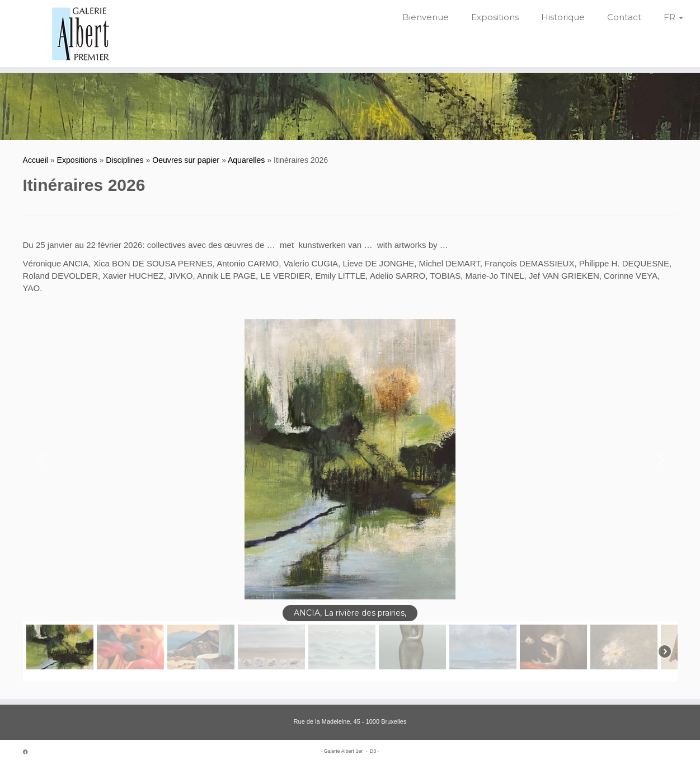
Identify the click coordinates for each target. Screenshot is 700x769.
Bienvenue (426, 17)
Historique (563, 17)
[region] (350, 500)
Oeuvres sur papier (186, 160)
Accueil (36, 160)
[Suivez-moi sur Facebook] (29, 752)
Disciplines (125, 160)
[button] (40, 459)
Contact (624, 17)
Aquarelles (246, 160)
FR (673, 17)
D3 (373, 751)
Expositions (495, 17)
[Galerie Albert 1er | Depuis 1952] (81, 34)
